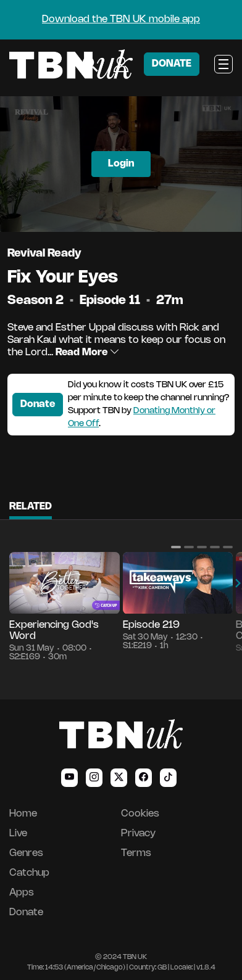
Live (18, 834)
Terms (136, 853)
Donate (38, 404)
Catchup (29, 873)
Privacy (138, 834)
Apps (22, 893)
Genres (26, 853)
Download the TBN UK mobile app (121, 19)
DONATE (172, 64)
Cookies (140, 814)
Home (23, 814)
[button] (176, 547)
